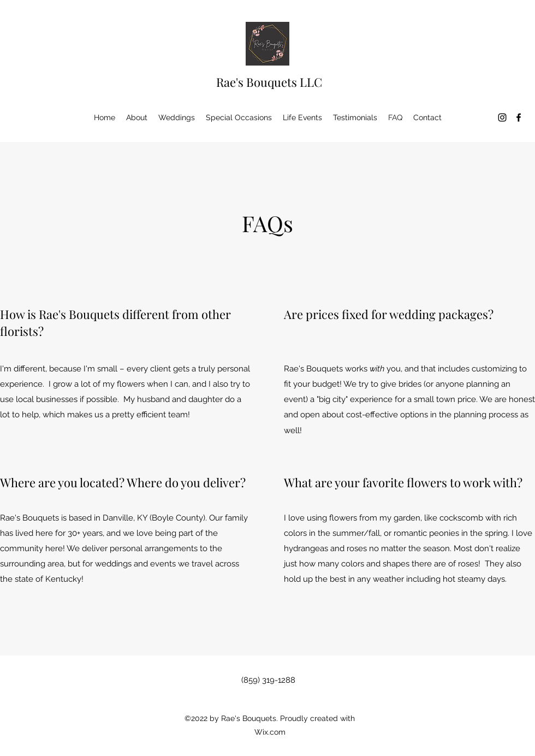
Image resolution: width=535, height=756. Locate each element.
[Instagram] (502, 117)
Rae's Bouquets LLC (269, 82)
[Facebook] (519, 117)
